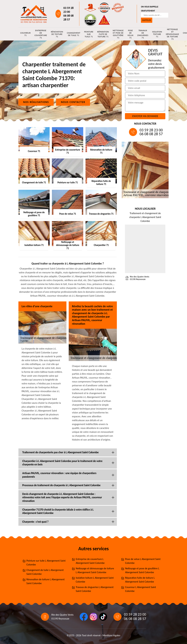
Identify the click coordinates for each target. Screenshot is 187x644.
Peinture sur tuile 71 (89, 34)
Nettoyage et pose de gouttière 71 (118, 34)
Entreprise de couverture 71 (41, 34)
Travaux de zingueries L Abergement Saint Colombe (95, 589)
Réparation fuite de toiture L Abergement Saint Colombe (140, 580)
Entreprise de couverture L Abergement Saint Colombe (90, 561)
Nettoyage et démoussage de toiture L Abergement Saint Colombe (95, 570)
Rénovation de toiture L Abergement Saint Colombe (46, 581)
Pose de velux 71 (131, 34)
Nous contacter (73, 102)
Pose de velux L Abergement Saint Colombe (143, 561)
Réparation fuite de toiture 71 (103, 34)
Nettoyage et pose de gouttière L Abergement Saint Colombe (142, 570)
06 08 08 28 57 (68, 18)
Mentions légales (111, 635)
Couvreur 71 (26, 34)
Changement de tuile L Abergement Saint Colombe (45, 572)
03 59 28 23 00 (68, 10)
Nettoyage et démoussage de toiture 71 (172, 34)
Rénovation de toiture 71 (57, 34)
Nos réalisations (36, 102)
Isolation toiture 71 (157, 34)
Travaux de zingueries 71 (143, 34)
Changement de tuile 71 (74, 34)
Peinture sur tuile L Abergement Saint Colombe (46, 563)
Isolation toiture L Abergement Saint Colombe (95, 580)
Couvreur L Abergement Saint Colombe (141, 589)
